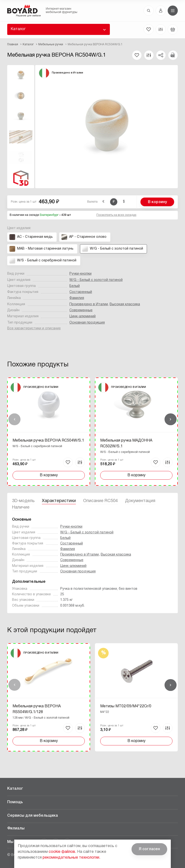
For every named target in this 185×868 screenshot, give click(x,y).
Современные (81, 310)
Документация (140, 501)
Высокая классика (125, 304)
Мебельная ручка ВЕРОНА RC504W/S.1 (48, 441)
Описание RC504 (100, 501)
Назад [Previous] (14, 419)
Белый (75, 286)
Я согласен (149, 849)
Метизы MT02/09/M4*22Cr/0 (126, 706)
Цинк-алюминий (83, 316)
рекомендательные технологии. (71, 858)
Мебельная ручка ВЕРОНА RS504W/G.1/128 (37, 709)
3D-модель (23, 501)
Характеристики (59, 501)
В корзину (157, 202)
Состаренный (81, 292)
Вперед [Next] (171, 419)
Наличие (21, 507)
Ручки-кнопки (80, 274)
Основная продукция (87, 323)
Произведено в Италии (89, 304)
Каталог (18, 29)
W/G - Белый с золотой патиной (96, 280)
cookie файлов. (62, 852)
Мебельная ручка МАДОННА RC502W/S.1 (126, 444)
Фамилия (77, 298)
